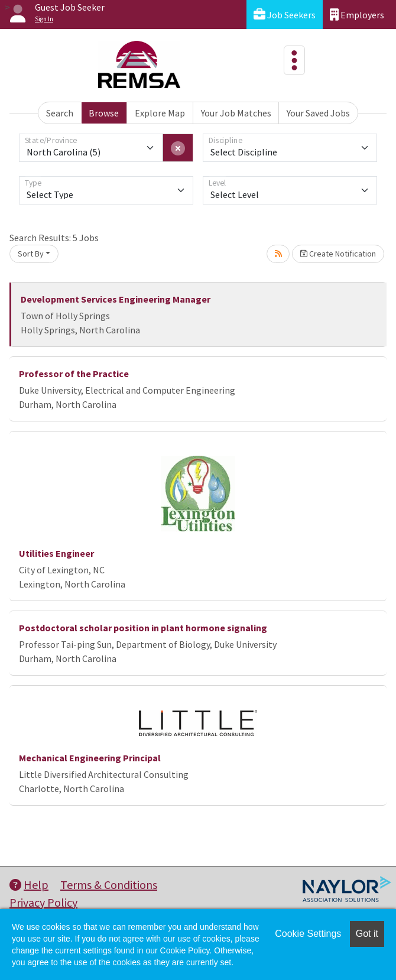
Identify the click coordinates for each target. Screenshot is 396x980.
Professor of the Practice (74, 374)
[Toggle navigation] (294, 60)
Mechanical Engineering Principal (90, 758)
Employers (357, 14)
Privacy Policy (43, 902)
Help (29, 885)
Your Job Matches (236, 113)
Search (60, 113)
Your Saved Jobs (318, 113)
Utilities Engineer (56, 553)
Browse (104, 113)
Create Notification (338, 254)
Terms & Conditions (109, 885)
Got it (367, 934)
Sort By (31, 254)
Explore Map (160, 113)
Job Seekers (285, 14)
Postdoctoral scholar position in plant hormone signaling (143, 628)
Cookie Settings (308, 934)
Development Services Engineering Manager (116, 299)
